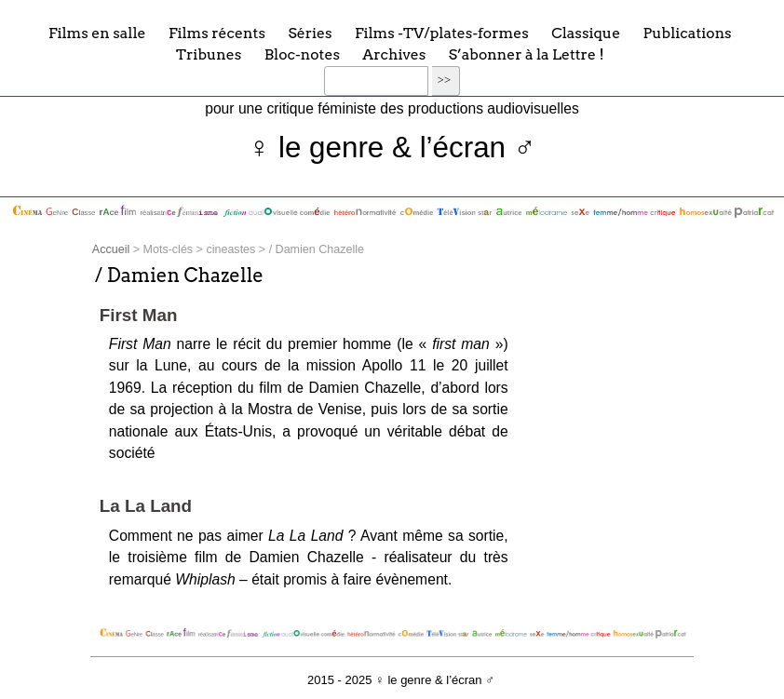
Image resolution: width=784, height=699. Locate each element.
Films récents (217, 32)
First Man (139, 315)
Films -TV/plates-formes (442, 32)
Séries (310, 32)
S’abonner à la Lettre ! (527, 54)
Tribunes (209, 54)
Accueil (111, 249)
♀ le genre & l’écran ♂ (392, 148)
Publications (688, 32)
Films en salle (97, 32)
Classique (586, 32)
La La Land (146, 506)
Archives (394, 54)
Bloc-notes (302, 54)
